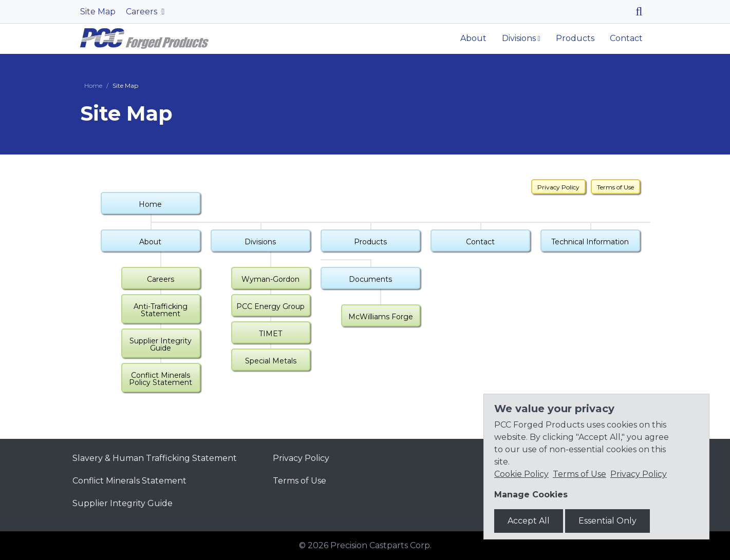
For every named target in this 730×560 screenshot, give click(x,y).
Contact (626, 38)
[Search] (643, 12)
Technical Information (590, 242)
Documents (370, 279)
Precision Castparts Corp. (381, 545)
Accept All (529, 521)
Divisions (519, 38)
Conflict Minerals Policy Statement (161, 379)
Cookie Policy (521, 474)
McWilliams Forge (381, 317)
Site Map (98, 12)
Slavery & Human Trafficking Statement (155, 458)
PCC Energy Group (270, 306)
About (473, 38)
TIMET (270, 334)
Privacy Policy (558, 187)
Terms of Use (615, 187)
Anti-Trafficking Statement (161, 310)
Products (575, 38)
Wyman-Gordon (270, 279)
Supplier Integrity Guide (161, 344)
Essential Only (607, 521)
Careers (143, 12)
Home (93, 85)
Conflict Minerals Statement (129, 481)
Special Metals (271, 361)
